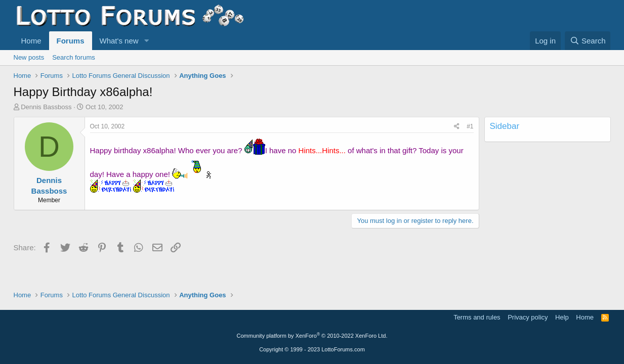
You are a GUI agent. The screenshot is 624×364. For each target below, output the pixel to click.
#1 (470, 126)
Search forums (74, 57)
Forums (71, 41)
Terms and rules (477, 317)
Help (562, 317)
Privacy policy (528, 317)
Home (31, 41)
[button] (146, 41)
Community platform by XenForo (312, 336)
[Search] (588, 41)
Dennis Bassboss (46, 107)
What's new (119, 41)
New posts (29, 57)
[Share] (457, 127)
